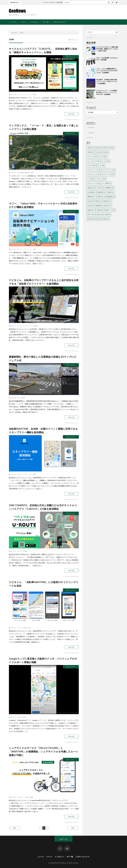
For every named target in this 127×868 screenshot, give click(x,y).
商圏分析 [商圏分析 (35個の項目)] (91, 197)
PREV (15, 828)
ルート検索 (26, 797)
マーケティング (29, 326)
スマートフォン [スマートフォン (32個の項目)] (109, 170)
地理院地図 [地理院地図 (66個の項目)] (110, 197)
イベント (24, 22)
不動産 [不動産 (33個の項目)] (91, 188)
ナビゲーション (28, 95)
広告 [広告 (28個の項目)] (90, 201)
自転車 (34, 95)
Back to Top (64, 839)
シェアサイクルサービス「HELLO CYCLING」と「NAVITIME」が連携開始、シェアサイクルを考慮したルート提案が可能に (44, 751)
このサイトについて (59, 22)
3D (20, 398)
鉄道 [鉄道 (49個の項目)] (90, 219)
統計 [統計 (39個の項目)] (108, 206)
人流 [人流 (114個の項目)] (100, 188)
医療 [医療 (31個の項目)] (111, 192)
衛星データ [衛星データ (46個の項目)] (110, 210)
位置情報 (21, 173)
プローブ (21, 326)
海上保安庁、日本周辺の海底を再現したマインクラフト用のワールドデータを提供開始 (107, 82)
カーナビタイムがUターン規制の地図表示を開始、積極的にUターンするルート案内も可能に (107, 49)
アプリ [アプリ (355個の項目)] (103, 157)
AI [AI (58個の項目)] (96, 148)
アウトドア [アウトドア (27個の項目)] (92, 157)
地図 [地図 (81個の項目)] (100, 197)
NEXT (73, 828)
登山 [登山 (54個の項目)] (90, 206)
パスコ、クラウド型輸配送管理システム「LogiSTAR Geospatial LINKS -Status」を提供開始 (107, 71)
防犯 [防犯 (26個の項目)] (106, 219)
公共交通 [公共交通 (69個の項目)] (91, 192)
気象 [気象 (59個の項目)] (98, 201)
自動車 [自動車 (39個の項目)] (91, 210)
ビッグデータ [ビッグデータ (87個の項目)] (100, 179)
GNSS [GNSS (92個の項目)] (90, 152)
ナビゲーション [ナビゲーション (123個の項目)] (108, 174)
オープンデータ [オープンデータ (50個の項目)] (93, 161)
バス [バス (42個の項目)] (90, 179)
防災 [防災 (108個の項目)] (98, 219)
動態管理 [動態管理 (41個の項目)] (102, 192)
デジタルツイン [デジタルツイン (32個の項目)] (93, 174)
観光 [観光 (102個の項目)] (100, 214)
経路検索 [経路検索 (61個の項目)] (99, 206)
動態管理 (27, 173)
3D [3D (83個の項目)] (90, 148)
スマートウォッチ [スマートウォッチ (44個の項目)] (94, 170)
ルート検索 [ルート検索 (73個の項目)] (106, 183)
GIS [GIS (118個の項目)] (111, 148)
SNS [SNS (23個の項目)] (106, 152)
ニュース (14, 22)
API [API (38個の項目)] (103, 148)
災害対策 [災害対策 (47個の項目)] (107, 201)
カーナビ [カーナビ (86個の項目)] (106, 161)
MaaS (20, 717)
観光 (29, 628)
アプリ (21, 95)
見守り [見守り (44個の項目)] (91, 214)
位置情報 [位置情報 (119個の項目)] (109, 188)
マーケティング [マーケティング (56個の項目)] (93, 183)
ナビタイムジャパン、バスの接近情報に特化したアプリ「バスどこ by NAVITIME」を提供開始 (107, 92)
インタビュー (35, 22)
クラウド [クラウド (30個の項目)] (91, 166)
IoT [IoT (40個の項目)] (98, 152)
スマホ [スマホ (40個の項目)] (101, 166)
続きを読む (71, 114)
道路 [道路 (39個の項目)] (108, 214)
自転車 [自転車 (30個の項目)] (100, 210)
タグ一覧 (46, 22)
